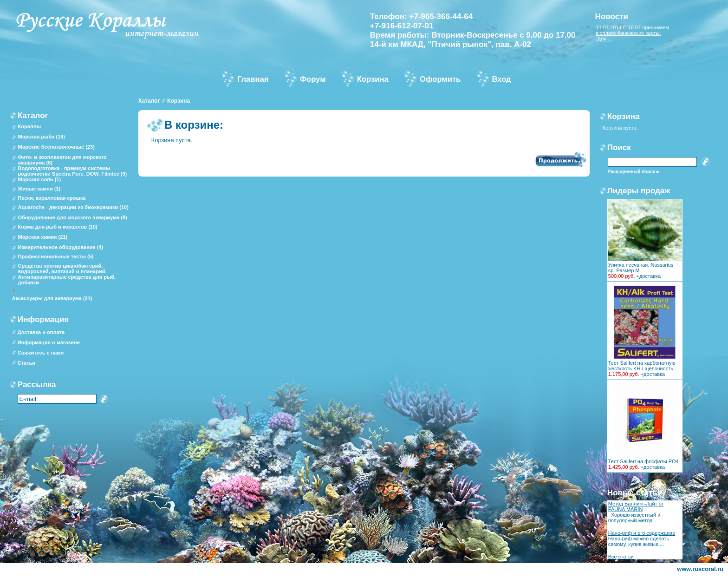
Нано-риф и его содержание (642, 533)
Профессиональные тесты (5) (55, 256)
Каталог (149, 101)
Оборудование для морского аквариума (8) (72, 217)
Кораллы (29, 126)
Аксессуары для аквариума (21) (52, 298)
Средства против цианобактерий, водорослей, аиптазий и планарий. (62, 269)
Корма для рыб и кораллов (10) (57, 227)
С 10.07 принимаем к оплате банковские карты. (633, 30)
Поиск (619, 148)
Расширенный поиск (631, 172)
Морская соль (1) (39, 179)
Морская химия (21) (42, 237)
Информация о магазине (49, 342)
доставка (650, 276)
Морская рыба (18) (41, 137)
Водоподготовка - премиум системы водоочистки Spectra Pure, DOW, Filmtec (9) (72, 171)
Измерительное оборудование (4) (60, 247)
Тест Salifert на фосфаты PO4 (643, 461)
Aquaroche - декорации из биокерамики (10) (73, 207)
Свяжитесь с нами (41, 353)
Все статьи (621, 557)
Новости (612, 16)
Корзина (179, 101)
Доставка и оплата (41, 332)
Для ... (604, 39)
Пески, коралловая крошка (52, 198)
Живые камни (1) (39, 189)
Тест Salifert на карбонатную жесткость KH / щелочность (642, 366)
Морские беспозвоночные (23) (56, 147)
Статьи (26, 363)
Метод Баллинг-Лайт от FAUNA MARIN (636, 506)
